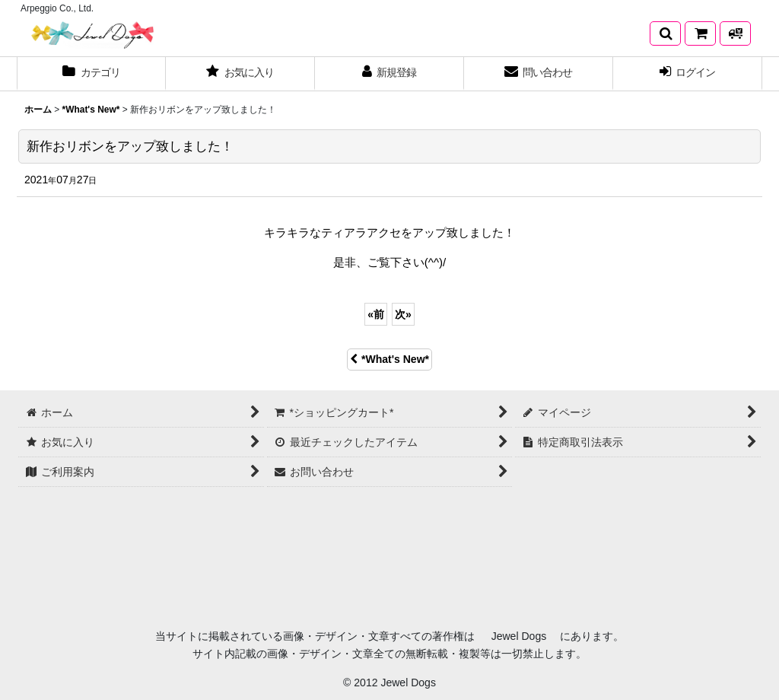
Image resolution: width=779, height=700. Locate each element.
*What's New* (389, 359)
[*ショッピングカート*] (700, 33)
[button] (665, 33)
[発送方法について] (735, 33)
